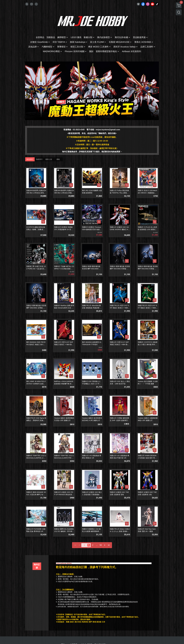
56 (101, 545)
